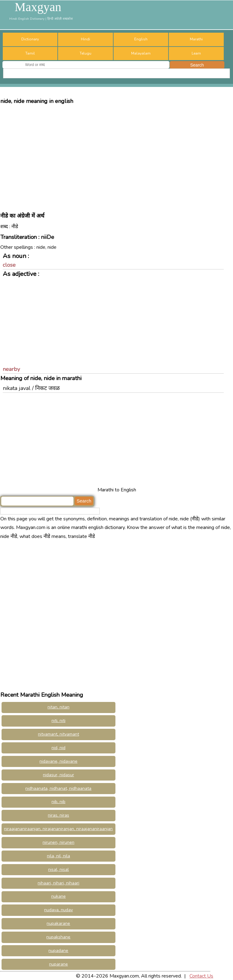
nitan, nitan (58, 707)
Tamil (30, 53)
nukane (58, 896)
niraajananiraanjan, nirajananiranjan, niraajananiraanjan (58, 829)
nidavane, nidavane (58, 761)
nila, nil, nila (58, 856)
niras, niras (58, 815)
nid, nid (58, 748)
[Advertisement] (116, 155)
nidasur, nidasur (58, 775)
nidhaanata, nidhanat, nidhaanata (58, 788)
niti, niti (58, 721)
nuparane (58, 964)
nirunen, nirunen (58, 842)
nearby (11, 369)
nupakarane (58, 923)
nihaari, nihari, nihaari (58, 883)
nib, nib (58, 802)
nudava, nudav (58, 910)
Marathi (196, 39)
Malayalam (141, 53)
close (9, 265)
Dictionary (30, 39)
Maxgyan (38, 7)
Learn (196, 53)
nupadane (58, 951)
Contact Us (201, 976)
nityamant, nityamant (58, 734)
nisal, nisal (58, 869)
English (141, 39)
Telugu (85, 53)
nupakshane (58, 937)
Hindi (85, 39)
